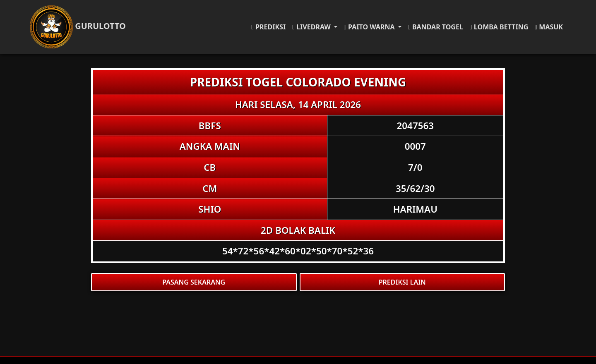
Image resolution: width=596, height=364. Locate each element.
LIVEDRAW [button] (312, 27)
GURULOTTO (78, 27)
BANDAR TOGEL (436, 27)
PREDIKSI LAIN (402, 282)
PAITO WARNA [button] (370, 27)
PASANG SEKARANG (194, 282)
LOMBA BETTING (499, 27)
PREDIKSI (268, 27)
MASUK (549, 27)
